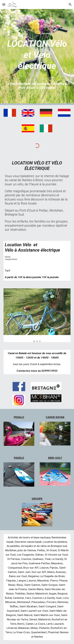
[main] (37, 51)
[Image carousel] (37, 315)
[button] (4, 4)
